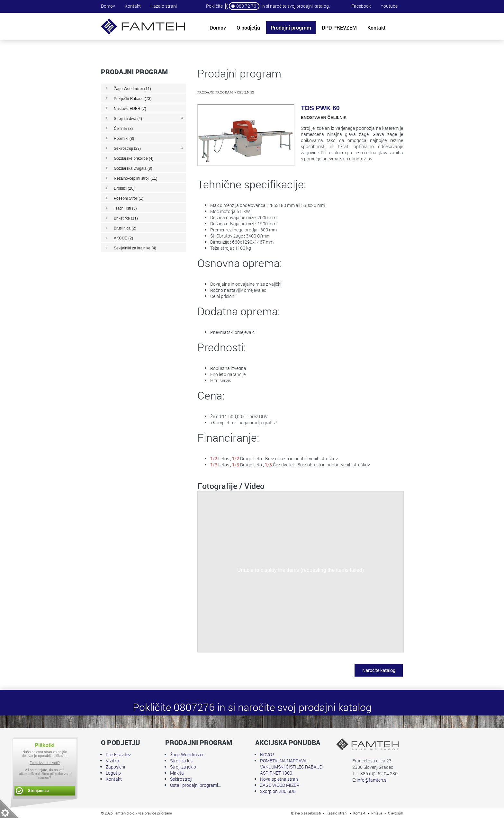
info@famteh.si (372, 780)
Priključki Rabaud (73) (133, 99)
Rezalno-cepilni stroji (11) (135, 178)
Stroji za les (181, 761)
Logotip (113, 773)
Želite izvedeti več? (45, 763)
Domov (108, 6)
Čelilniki (246, 92)
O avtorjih (396, 813)
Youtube (389, 6)
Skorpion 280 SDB (278, 791)
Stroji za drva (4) (128, 119)
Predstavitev (118, 755)
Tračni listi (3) (125, 208)
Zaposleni (115, 767)
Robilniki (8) (124, 139)
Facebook (361, 6)
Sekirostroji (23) (127, 148)
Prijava (377, 813)
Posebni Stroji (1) (129, 198)
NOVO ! (267, 755)
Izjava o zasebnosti (306, 813)
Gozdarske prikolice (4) (134, 158)
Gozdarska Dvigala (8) (133, 168)
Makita (177, 773)
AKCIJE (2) (123, 238)
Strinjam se (38, 791)
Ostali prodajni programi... (195, 785)
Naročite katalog (379, 670)
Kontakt (133, 6)
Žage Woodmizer (187, 755)
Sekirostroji (181, 779)
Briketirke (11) (126, 218)
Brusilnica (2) (125, 228)
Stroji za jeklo (183, 767)
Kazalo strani (164, 6)
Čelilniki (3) (123, 129)
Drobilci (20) (124, 188)
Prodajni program (215, 92)
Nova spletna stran (279, 779)
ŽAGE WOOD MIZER (280, 785)
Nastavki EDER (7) (130, 109)
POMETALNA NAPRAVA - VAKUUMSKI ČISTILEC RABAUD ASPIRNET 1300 (291, 767)
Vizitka (113, 761)
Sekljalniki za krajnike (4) (135, 248)
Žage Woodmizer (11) (132, 89)
